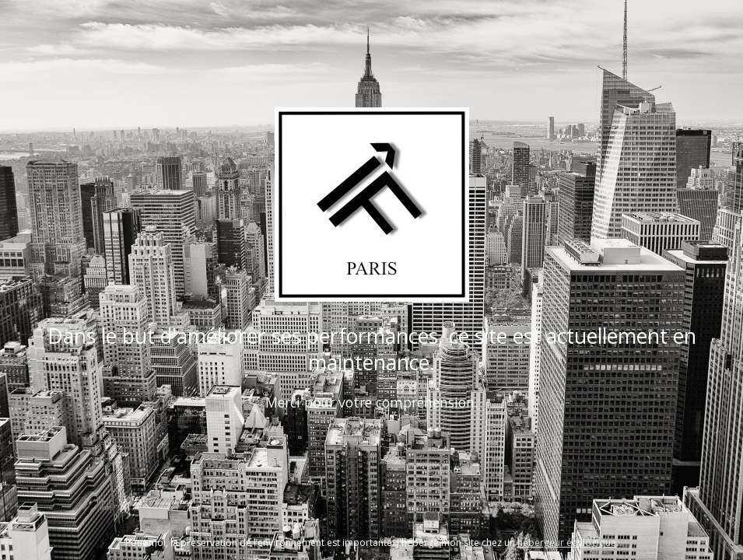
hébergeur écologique (567, 542)
